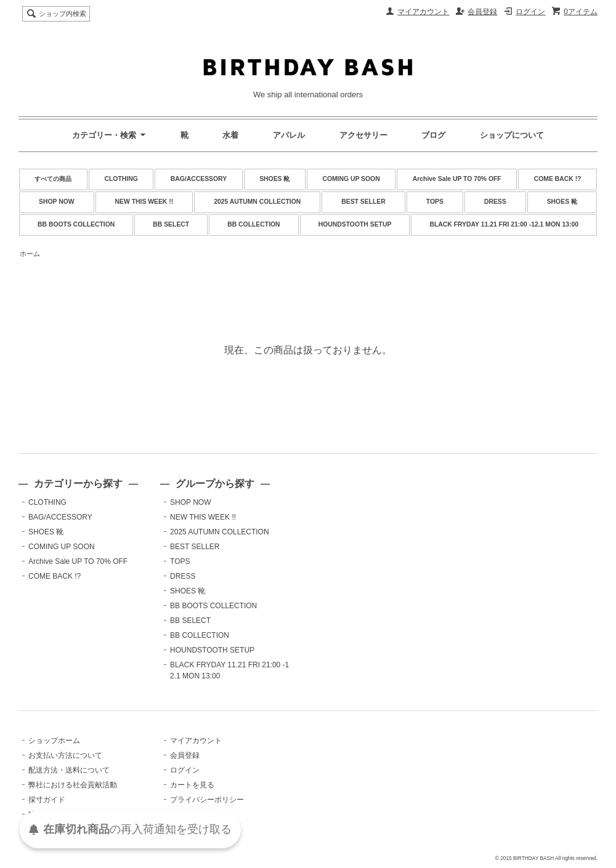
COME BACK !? (558, 179)
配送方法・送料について (69, 770)
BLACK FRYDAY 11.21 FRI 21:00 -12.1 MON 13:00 (504, 224)
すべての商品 (53, 179)
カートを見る (192, 785)
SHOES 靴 (274, 179)
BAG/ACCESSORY (199, 179)
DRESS (495, 202)
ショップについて (512, 135)
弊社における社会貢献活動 (73, 785)
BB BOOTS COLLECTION (76, 224)
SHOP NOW (57, 202)
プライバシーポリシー (207, 800)
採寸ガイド (47, 800)
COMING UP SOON (351, 179)
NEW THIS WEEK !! (144, 202)
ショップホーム (54, 741)
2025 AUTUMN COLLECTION (257, 202)
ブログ (433, 135)
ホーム (30, 254)
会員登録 (482, 12)
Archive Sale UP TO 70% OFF (457, 179)
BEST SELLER (363, 202)
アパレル (289, 135)
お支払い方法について (65, 755)
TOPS (435, 202)
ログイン (530, 12)
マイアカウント (423, 12)
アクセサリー (363, 135)
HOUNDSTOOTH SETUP (355, 224)
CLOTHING (121, 179)
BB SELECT (171, 224)
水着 (230, 135)
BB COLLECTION (253, 224)
